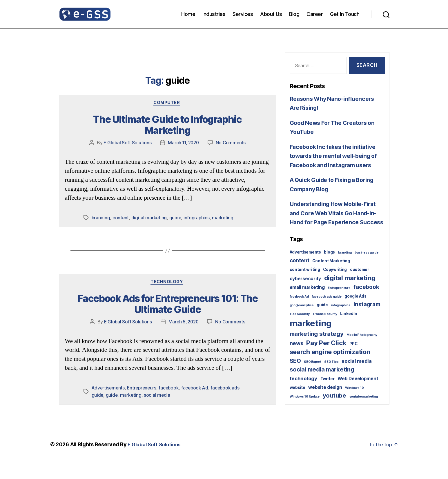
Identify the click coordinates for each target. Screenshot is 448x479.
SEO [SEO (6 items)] (295, 379)
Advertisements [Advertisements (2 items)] (305, 270)
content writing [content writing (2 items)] (305, 288)
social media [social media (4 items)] (357, 379)
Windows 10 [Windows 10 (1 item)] (354, 406)
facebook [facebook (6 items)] (366, 305)
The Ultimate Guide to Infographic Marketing (167, 120)
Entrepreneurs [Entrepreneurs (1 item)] (339, 306)
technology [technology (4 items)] (303, 397)
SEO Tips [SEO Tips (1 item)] (331, 380)
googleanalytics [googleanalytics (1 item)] (302, 324)
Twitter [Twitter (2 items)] (328, 397)
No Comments (232, 132)
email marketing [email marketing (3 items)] (307, 306)
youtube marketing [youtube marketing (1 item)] (364, 415)
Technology (168, 272)
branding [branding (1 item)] (345, 271)
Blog (294, 14)
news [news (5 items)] (296, 361)
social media (158, 383)
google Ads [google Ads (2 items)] (355, 314)
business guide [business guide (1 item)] (366, 271)
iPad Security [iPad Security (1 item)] (300, 332)
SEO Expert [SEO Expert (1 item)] (312, 380)
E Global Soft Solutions (126, 132)
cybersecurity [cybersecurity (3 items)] (305, 297)
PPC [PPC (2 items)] (353, 362)
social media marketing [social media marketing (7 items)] (322, 388)
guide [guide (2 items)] (322, 323)
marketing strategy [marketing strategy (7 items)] (317, 352)
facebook (172, 376)
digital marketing (149, 207)
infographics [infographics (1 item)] (341, 324)
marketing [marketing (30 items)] (311, 342)
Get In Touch (345, 14)
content (121, 207)
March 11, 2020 (183, 132)
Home (188, 14)
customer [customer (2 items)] (360, 288)
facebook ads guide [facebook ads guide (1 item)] (327, 315)
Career (315, 14)
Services (243, 14)
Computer (167, 103)
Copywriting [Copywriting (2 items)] (335, 288)
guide (176, 207)
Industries (214, 14)
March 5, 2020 (183, 309)
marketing (224, 207)
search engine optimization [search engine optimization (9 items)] (330, 370)
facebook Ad (198, 376)
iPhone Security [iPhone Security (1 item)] (325, 332)
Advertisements (109, 376)
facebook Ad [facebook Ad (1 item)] (299, 315)
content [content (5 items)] (300, 278)
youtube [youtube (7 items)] (334, 414)
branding (101, 207)
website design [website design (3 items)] (325, 406)
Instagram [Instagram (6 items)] (367, 323)
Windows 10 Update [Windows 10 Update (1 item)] (305, 415)
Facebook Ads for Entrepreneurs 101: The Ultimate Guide (167, 293)
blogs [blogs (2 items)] (329, 270)
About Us (271, 14)
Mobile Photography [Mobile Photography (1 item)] (362, 353)
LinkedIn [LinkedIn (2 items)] (349, 332)
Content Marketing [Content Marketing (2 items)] (331, 279)
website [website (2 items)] (298, 406)
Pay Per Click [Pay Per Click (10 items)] (326, 361)
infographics (198, 207)
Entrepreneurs (144, 376)
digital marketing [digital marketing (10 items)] (350, 296)
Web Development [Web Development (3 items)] (358, 397)
